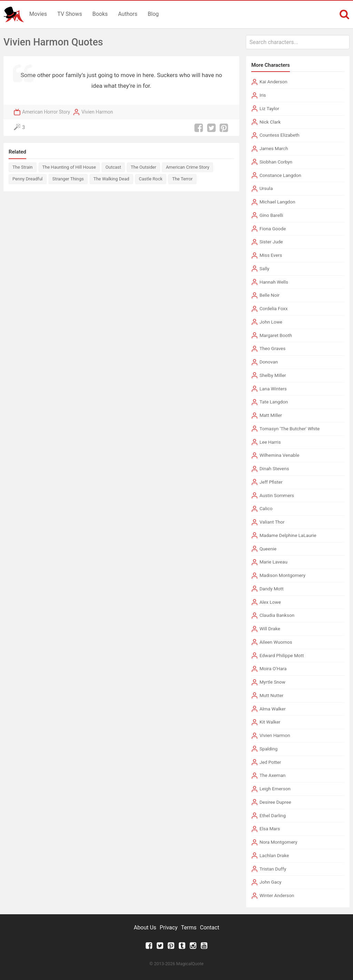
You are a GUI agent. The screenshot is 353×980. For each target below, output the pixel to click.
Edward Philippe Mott (282, 655)
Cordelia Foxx (274, 308)
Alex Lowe (270, 602)
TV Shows (70, 14)
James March (274, 148)
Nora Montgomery (279, 842)
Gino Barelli (271, 215)
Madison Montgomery (283, 575)
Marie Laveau (274, 562)
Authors (128, 14)
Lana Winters (273, 389)
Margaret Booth (276, 335)
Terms (189, 928)
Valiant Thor (272, 522)
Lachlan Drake (274, 855)
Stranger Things (68, 179)
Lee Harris (270, 442)
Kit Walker (270, 722)
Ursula (266, 188)
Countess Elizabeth (280, 135)
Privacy (169, 928)
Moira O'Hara (273, 668)
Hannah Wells (274, 282)
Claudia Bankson (277, 615)
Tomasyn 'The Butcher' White (290, 429)
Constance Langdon (280, 175)
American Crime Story (188, 167)
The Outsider (143, 167)
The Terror (182, 179)
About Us (145, 928)
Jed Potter (270, 762)
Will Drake (270, 629)
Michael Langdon (278, 202)
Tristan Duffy (273, 869)
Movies (38, 14)
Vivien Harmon (97, 112)
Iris (263, 95)
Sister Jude (271, 242)
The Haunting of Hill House (69, 167)
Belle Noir (270, 295)
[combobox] (298, 42)
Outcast (113, 167)
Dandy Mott (272, 589)
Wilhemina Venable (280, 455)
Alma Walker (273, 709)
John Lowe (271, 322)
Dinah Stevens (274, 468)
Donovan (269, 362)
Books (100, 14)
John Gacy (271, 882)
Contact (210, 928)
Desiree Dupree (275, 802)
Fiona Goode (273, 229)
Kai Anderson (274, 82)
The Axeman (273, 775)
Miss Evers (271, 255)
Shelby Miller (273, 375)
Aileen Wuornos (276, 642)
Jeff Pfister (271, 482)
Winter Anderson (277, 895)
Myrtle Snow (273, 682)
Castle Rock (151, 179)
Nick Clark (270, 122)
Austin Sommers (277, 495)
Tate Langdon (274, 402)
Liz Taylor (269, 108)
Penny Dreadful (28, 179)
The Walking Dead (111, 179)
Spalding (269, 749)
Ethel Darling (273, 815)
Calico (266, 508)
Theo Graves (273, 348)
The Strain (23, 167)
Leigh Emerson (275, 789)
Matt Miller (271, 415)
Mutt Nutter (272, 695)
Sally (265, 268)
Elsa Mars (270, 829)
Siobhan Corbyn (276, 162)
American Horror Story (46, 112)
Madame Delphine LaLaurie (288, 535)
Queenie (268, 549)
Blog (153, 14)
